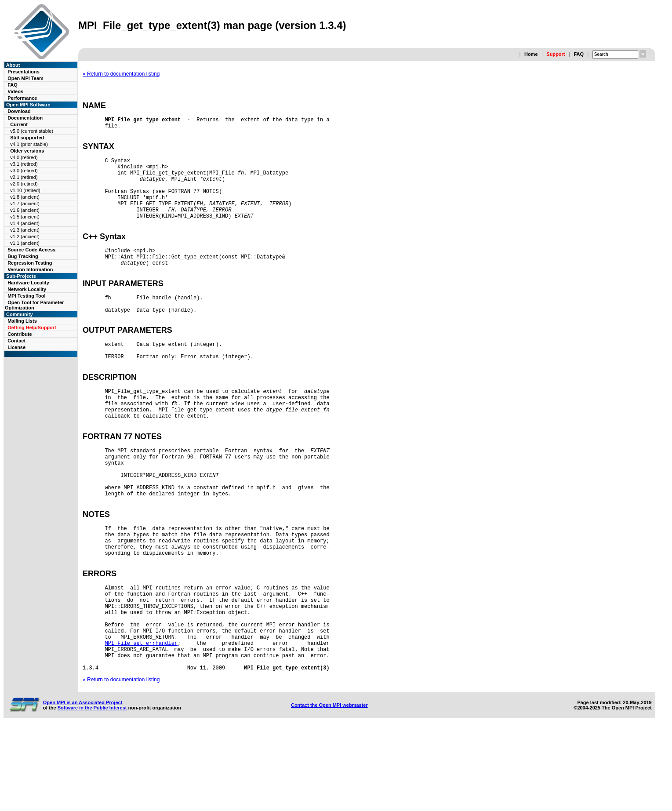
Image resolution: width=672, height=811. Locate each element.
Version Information (30, 269)
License (16, 347)
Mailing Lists (22, 321)
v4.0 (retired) (24, 157)
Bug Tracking (23, 256)
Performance (22, 98)
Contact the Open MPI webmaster (329, 788)
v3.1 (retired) (24, 164)
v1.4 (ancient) (25, 223)
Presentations (24, 72)
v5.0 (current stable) (32, 131)
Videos (15, 91)
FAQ (579, 54)
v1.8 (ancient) (25, 197)
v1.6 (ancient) (25, 210)
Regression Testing (30, 263)
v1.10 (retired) (25, 190)
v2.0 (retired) (24, 184)
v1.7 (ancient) (25, 204)
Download (19, 111)
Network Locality (27, 289)
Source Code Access (31, 250)
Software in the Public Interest (92, 791)
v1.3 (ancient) (25, 230)
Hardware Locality (28, 283)
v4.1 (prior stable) (29, 144)
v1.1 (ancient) (25, 243)
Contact (16, 341)
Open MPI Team (25, 78)
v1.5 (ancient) (25, 217)
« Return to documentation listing (121, 74)
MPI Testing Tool (26, 296)
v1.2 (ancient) (25, 236)
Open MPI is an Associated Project (83, 786)
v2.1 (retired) (24, 177)
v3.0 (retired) (24, 171)
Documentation (25, 118)
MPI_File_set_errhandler (141, 721)
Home (531, 54)
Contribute (20, 334)
